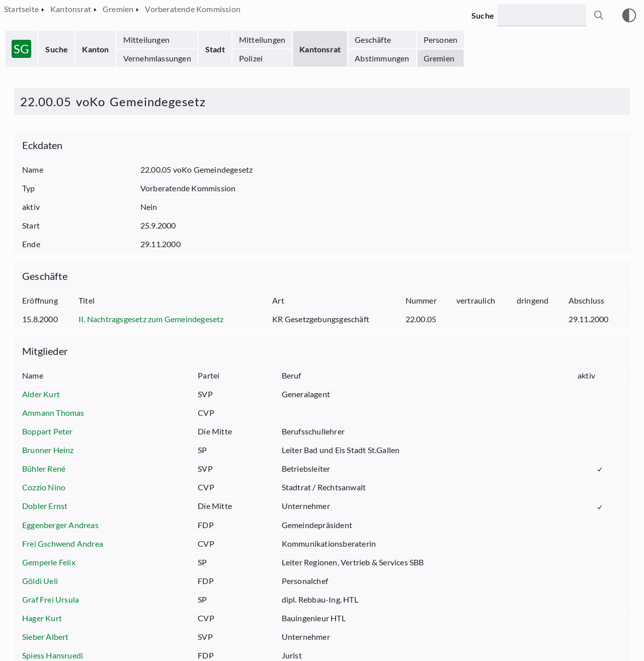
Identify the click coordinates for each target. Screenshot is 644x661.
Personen (441, 40)
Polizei (251, 58)
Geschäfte (373, 40)
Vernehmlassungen (157, 58)
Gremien (439, 58)
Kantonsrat (320, 49)
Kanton (95, 49)
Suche (57, 49)
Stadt (215, 49)
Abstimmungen (382, 58)
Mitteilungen (146, 40)
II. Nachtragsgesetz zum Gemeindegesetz (151, 319)
